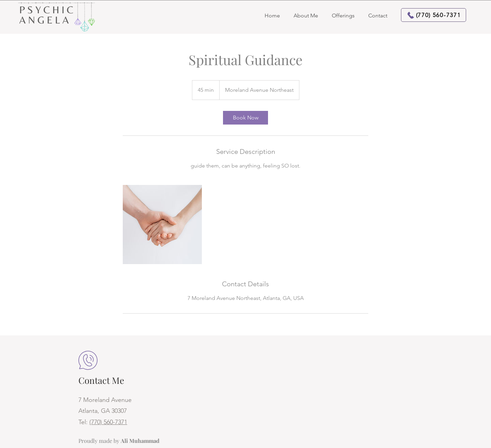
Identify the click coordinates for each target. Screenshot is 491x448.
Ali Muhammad (140, 441)
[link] (245, 118)
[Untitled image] (162, 225)
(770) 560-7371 (108, 422)
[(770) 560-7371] (434, 15)
